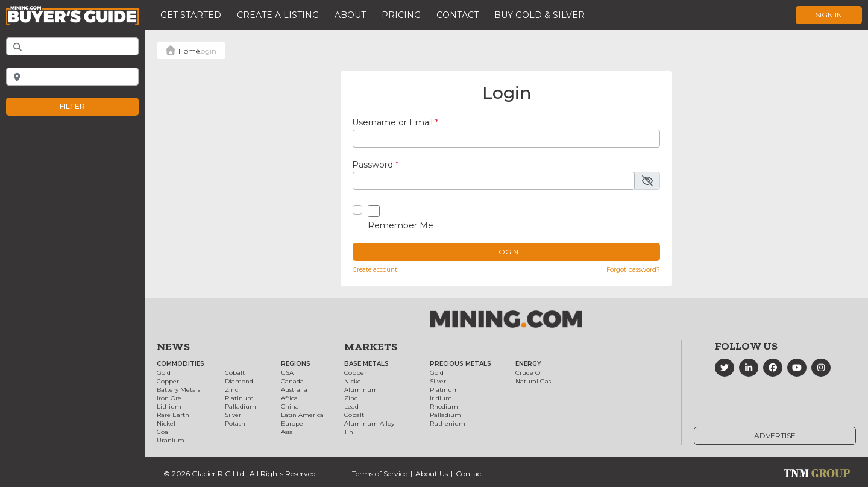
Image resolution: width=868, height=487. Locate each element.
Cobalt (235, 373)
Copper (168, 381)
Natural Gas (533, 381)
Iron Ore (169, 398)
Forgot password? (633, 270)
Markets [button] (371, 347)
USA (287, 373)
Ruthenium (448, 423)
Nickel (166, 423)
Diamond (239, 381)
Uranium (171, 440)
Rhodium (444, 407)
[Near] (72, 77)
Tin (349, 432)
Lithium (169, 407)
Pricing (401, 15)
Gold (164, 373)
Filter (85, 107)
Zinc (231, 390)
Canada (292, 381)
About (350, 15)
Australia (294, 390)
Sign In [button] (829, 15)
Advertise (775, 435)
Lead (351, 407)
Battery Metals (178, 390)
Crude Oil (530, 373)
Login (506, 252)
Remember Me (401, 225)
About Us (432, 473)
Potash (235, 423)
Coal (163, 432)
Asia (287, 432)
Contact (458, 15)
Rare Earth (173, 415)
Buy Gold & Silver (539, 15)
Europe (292, 423)
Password (375, 165)
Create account (375, 270)
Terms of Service (380, 473)
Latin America (302, 415)
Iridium (441, 398)
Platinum (239, 398)
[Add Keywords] (72, 46)
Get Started (191, 15)
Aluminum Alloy (369, 423)
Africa (289, 398)
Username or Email (395, 122)
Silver (233, 415)
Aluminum (361, 390)
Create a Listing (278, 15)
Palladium (241, 407)
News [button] (173, 347)
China (290, 407)
